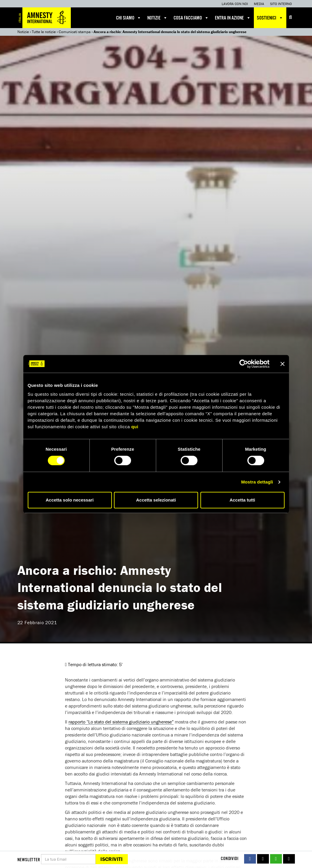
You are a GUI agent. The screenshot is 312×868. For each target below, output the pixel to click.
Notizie (157, 18)
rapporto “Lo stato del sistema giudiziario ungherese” (121, 722)
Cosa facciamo (191, 18)
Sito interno (281, 4)
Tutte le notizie (44, 32)
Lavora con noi (235, 4)
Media (259, 4)
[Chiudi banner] (282, 364)
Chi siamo (129, 18)
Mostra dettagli (257, 482)
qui (135, 427)
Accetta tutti (242, 500)
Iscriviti (111, 859)
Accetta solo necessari (70, 500)
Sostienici (270, 18)
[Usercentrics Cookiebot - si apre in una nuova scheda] (244, 364)
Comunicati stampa (75, 32)
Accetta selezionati (156, 500)
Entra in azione (233, 18)
